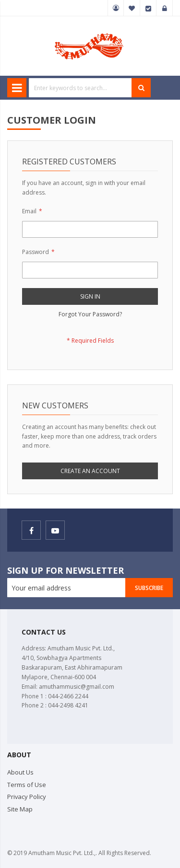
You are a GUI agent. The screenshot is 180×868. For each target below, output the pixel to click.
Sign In (165, 8)
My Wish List (132, 8)
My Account (116, 8)
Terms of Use (27, 785)
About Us (20, 772)
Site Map (20, 809)
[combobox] (80, 88)
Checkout (148, 8)
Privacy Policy (27, 797)
